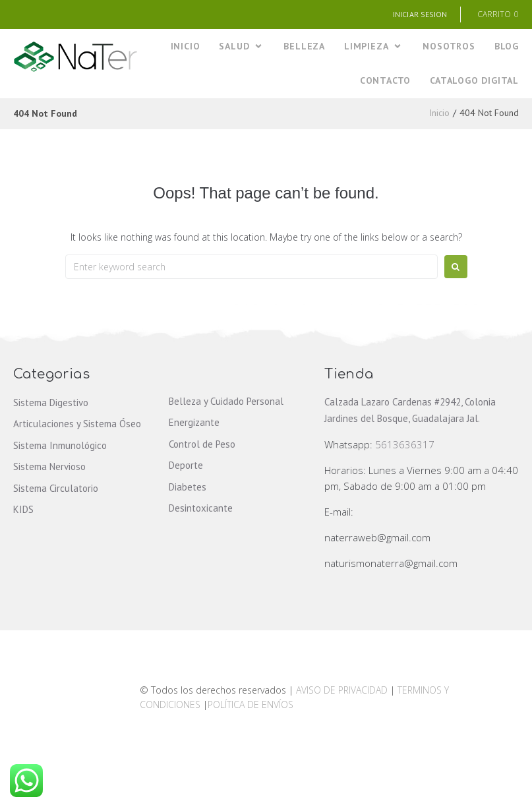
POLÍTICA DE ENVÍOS (251, 704)
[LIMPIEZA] (374, 46)
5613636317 (405, 444)
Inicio (439, 113)
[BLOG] (507, 46)
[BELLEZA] (304, 46)
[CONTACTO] (385, 81)
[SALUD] (242, 46)
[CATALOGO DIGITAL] (474, 81)
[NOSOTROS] (449, 46)
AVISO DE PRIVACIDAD (342, 690)
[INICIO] (186, 46)
